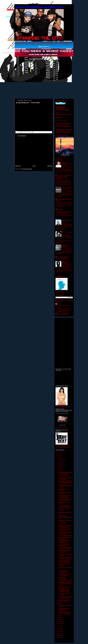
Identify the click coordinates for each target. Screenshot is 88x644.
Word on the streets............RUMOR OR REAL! (67, 164)
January (60, 623)
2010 (58, 633)
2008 (58, 637)
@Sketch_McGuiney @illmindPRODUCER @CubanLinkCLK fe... (64, 541)
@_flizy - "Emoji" (62, 524)
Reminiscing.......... (66, 245)
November (61, 461)
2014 (58, 626)
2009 (58, 635)
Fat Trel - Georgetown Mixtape (65, 536)
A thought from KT (60, 210)
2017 (58, 454)
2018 (58, 452)
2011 (58, 631)
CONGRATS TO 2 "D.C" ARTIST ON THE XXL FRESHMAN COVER (64, 590)
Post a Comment (21, 138)
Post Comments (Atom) (27, 169)
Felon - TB (60, 603)
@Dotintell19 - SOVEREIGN (64, 587)
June (60, 471)
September (61, 465)
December (61, 459)
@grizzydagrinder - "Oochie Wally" (29, 103)
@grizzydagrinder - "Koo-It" (64, 537)
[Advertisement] (34, 153)
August (60, 467)
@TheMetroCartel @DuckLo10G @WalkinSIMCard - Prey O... (65, 579)
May (59, 616)
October (60, 463)
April (59, 618)
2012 (58, 630)
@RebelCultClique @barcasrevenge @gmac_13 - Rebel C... (65, 486)
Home (34, 166)
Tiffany (59, 304)
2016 (58, 456)
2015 (58, 458)
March (60, 620)
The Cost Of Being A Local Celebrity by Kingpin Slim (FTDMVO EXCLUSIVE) (64, 177)
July (59, 469)
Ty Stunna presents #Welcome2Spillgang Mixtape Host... (65, 517)
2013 (58, 628)
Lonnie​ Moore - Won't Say (64, 476)
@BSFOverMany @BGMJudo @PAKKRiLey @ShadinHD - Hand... (65, 583)
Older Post (50, 166)
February (60, 621)
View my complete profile (63, 314)
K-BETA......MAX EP (67, 187)
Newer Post (18, 166)
